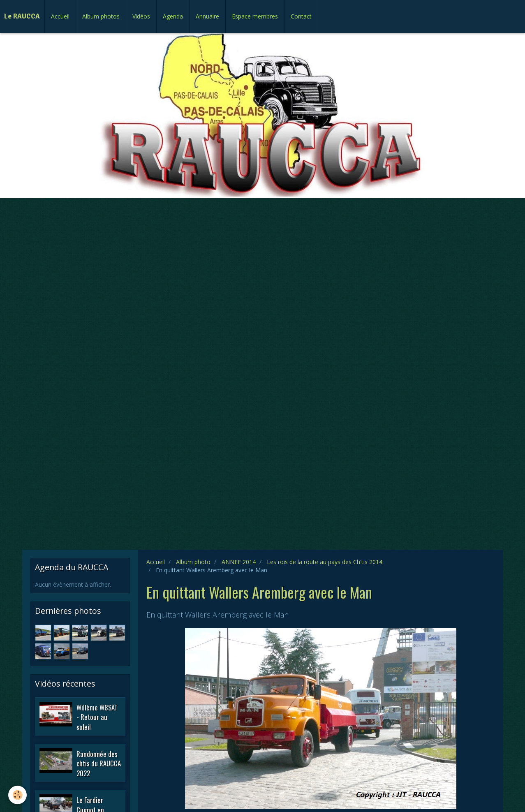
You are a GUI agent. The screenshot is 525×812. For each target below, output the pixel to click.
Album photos (101, 16)
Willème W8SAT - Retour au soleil (97, 717)
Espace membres (255, 16)
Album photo (193, 562)
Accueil (60, 16)
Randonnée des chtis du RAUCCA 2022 (99, 763)
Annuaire (207, 16)
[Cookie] (17, 795)
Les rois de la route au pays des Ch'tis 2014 (325, 562)
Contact (301, 16)
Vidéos (141, 16)
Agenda (173, 16)
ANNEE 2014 (239, 562)
